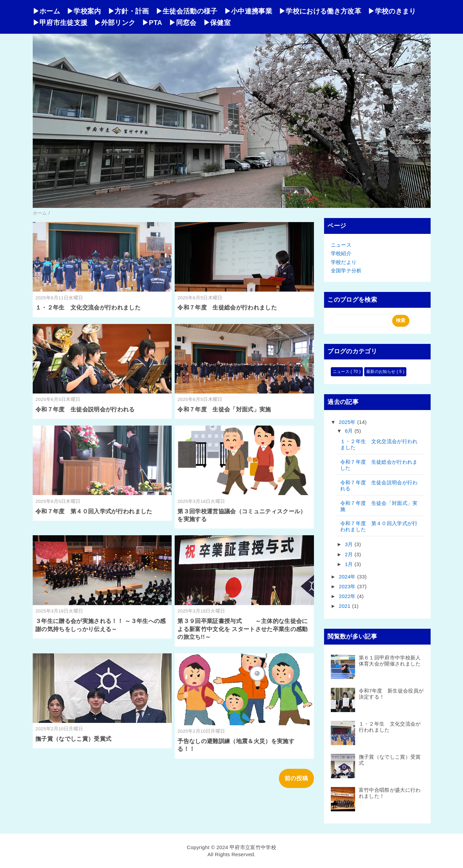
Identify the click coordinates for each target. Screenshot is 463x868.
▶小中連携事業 (248, 11)
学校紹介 (341, 253)
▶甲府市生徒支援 (60, 23)
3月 (350, 544)
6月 (350, 431)
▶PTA (152, 23)
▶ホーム (46, 11)
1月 (350, 564)
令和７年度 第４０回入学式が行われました (94, 511)
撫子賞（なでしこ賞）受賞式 (73, 739)
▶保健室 (217, 23)
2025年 (348, 422)
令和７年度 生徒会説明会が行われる (85, 410)
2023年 (348, 586)
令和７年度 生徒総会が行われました (227, 308)
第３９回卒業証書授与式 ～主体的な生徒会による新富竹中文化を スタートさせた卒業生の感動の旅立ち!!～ (243, 629)
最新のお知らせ (381, 372)
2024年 (348, 577)
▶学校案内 (84, 11)
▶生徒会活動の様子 (187, 11)
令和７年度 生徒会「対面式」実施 (224, 410)
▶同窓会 (183, 23)
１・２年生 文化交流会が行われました (88, 308)
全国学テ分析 (346, 270)
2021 (345, 606)
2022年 (348, 596)
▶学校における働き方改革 (320, 11)
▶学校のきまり (392, 11)
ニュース (341, 245)
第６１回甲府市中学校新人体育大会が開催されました (390, 661)
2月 (350, 554)
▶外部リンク (115, 23)
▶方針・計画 (128, 11)
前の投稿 (296, 778)
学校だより (344, 262)
